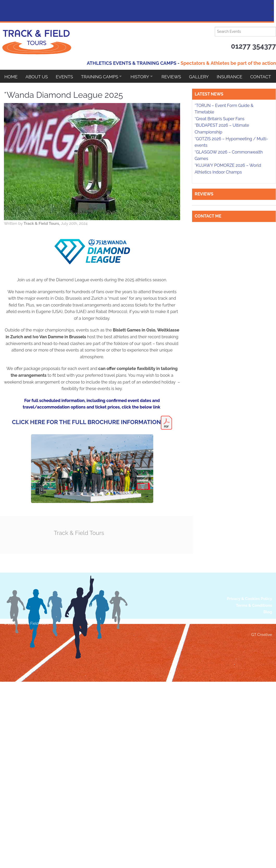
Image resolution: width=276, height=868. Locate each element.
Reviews (177, 76)
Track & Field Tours (109, 533)
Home (11, 76)
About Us (38, 76)
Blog (268, 751)
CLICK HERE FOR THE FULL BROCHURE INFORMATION (116, 422)
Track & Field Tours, (72, 224)
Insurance (236, 76)
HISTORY (143, 76)
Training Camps (102, 76)
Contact (15, 89)
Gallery (205, 76)
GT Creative (262, 774)
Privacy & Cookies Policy (249, 737)
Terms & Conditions (254, 744)
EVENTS (66, 76)
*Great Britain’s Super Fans (220, 597)
